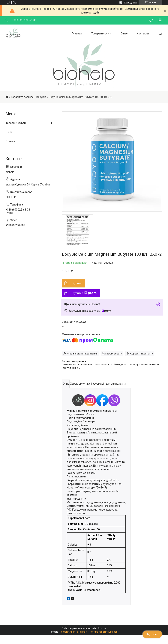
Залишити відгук (151, 20)
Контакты (143, 34)
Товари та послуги (22, 97)
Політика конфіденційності (103, 632)
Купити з (85, 293)
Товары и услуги (101, 34)
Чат (152, 634)
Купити (77, 283)
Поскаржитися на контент (73, 632)
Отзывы (10, 141)
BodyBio (41, 97)
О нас (124, 34)
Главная (77, 34)
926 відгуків (130, 3)
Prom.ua (102, 628)
